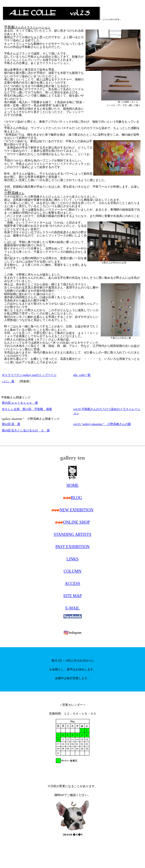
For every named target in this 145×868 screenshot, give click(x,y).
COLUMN (72, 571)
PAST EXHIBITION (72, 547)
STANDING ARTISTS (73, 535)
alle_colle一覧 (82, 375)
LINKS (72, 559)
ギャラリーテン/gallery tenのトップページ (29, 375)
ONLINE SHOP (76, 522)
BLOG (77, 498)
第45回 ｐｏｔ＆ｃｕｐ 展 (20, 403)
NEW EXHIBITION (76, 510)
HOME (72, 485)
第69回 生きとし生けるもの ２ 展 (26, 430)
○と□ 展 (8, 381)
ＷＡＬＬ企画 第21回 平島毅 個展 (27, 409)
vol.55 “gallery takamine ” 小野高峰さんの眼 (102, 424)
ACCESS (72, 584)
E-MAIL (72, 608)
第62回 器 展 (11, 424)
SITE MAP (73, 596)
